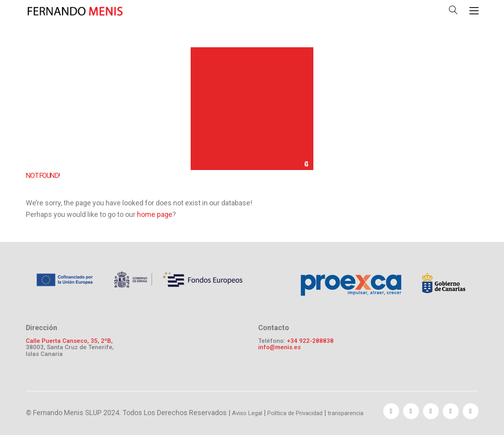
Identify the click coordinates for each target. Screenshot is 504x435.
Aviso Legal (247, 413)
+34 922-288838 (310, 341)
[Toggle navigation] (474, 11)
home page (155, 214)
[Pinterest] (451, 411)
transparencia (346, 413)
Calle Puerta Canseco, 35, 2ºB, (69, 341)
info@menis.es (279, 347)
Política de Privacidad (295, 413)
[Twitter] (411, 411)
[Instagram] (471, 411)
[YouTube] (431, 411)
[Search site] (453, 12)
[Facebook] (391, 411)
